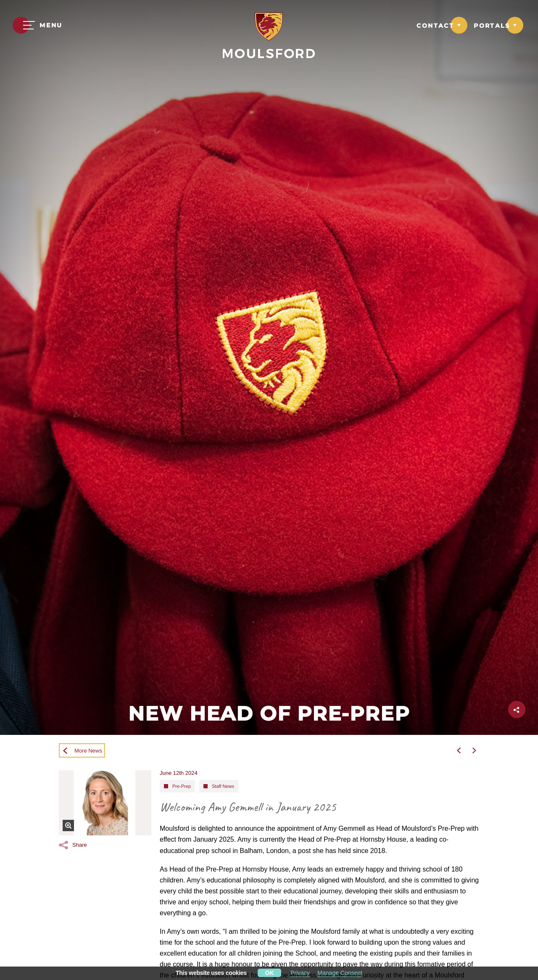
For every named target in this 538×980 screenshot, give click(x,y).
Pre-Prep (182, 786)
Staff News (223, 786)
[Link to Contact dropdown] (442, 25)
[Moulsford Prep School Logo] (269, 26)
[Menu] (38, 25)
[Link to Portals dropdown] (498, 25)
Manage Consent (340, 973)
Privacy (300, 973)
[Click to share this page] (517, 709)
